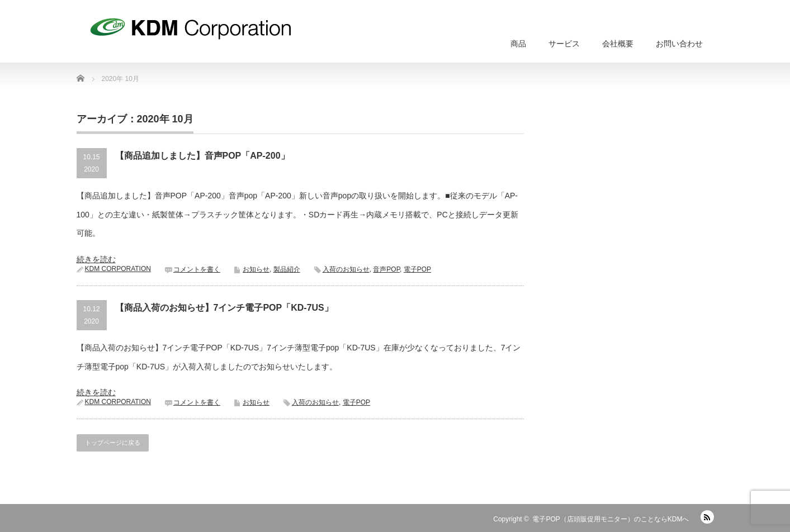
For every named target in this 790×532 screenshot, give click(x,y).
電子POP (417, 269)
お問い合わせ (679, 44)
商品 (518, 44)
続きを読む (96, 259)
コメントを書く (197, 269)
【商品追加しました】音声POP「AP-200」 (202, 156)
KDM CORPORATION (118, 269)
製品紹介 (287, 269)
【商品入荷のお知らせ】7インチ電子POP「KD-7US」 (224, 308)
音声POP (386, 269)
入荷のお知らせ (346, 269)
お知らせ (256, 269)
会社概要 (618, 44)
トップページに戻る (113, 443)
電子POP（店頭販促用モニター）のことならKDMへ (611, 519)
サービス (564, 44)
